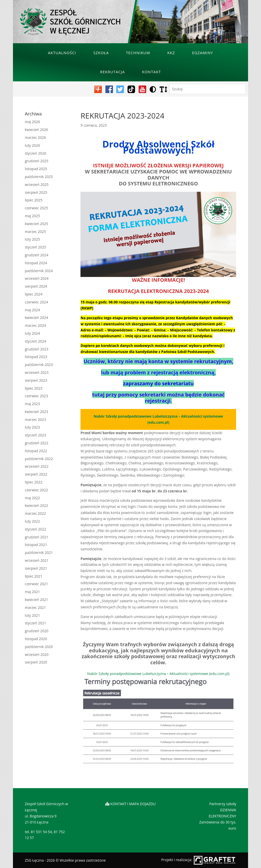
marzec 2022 (35, 513)
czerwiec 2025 (36, 208)
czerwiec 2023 (36, 396)
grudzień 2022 (37, 443)
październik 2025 (39, 177)
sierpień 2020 (36, 662)
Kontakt (151, 72)
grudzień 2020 (37, 631)
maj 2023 (32, 404)
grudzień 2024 (37, 255)
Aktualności (62, 53)
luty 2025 (32, 239)
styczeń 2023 (36, 435)
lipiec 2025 (34, 200)
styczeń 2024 (36, 341)
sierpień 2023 (36, 380)
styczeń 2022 (36, 529)
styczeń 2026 (36, 153)
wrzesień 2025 (37, 185)
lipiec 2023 (34, 388)
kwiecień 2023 (37, 412)
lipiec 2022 (34, 482)
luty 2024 (32, 333)
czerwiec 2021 (36, 584)
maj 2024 (32, 310)
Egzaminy (203, 53)
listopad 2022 (36, 451)
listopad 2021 (36, 545)
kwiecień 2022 (37, 505)
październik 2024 (39, 271)
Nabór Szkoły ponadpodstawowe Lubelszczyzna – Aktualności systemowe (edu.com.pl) (158, 674)
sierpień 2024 (36, 286)
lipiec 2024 (34, 294)
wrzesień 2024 (37, 278)
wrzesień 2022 (37, 466)
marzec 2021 (35, 607)
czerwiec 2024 (36, 302)
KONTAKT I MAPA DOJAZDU (133, 804)
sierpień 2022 (36, 474)
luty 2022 (32, 521)
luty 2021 (32, 615)
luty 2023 (32, 427)
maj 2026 (32, 122)
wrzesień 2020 (37, 654)
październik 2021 (39, 553)
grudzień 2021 (37, 537)
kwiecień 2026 (37, 130)
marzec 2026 (35, 137)
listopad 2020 (36, 639)
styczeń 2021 (36, 623)
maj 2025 (32, 216)
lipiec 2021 (34, 576)
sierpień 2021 (36, 568)
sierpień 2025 (36, 192)
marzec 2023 (35, 420)
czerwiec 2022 (36, 490)
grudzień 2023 (37, 349)
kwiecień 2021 (37, 600)
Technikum (138, 53)
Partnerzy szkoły (223, 804)
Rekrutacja (112, 72)
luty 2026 (32, 145)
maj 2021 (32, 592)
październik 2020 (39, 647)
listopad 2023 (36, 357)
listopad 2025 (36, 169)
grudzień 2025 (37, 161)
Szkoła (101, 53)
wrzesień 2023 (37, 372)
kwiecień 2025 (37, 224)
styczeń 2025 (36, 247)
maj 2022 (32, 498)
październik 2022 (39, 459)
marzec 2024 (35, 325)
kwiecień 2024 (37, 318)
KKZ (171, 53)
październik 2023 (39, 365)
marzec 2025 (35, 232)
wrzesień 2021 (37, 560)
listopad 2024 (36, 263)
